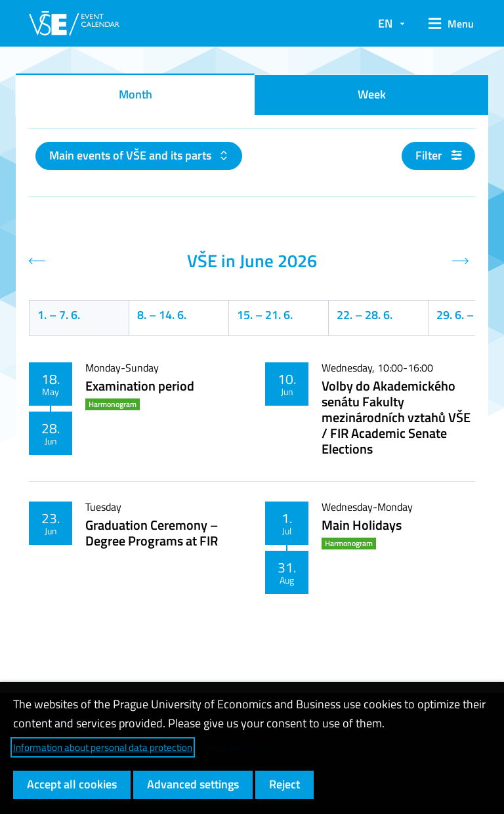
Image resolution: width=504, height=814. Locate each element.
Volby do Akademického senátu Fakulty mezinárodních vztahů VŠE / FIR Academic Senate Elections (396, 417)
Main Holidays (362, 525)
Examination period (140, 386)
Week (372, 94)
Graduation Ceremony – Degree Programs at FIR (152, 533)
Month (136, 94)
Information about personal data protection (103, 747)
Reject (284, 784)
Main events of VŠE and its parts (132, 155)
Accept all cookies (72, 784)
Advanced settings (193, 784)
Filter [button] (438, 155)
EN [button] (385, 23)
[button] (447, 24)
